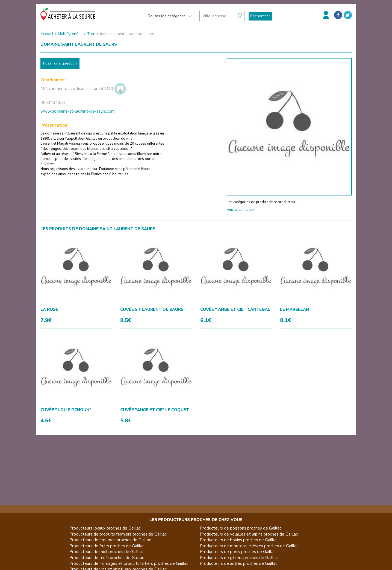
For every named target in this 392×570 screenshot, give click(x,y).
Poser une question (60, 63)
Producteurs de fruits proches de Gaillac (107, 546)
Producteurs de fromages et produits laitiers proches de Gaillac (129, 563)
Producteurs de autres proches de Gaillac (239, 563)
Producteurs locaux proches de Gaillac (105, 528)
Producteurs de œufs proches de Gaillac (107, 558)
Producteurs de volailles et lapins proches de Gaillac (249, 534)
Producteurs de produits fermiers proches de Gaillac (118, 534)
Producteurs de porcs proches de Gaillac (238, 552)
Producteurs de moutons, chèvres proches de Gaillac (249, 546)
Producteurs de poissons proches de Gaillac (241, 528)
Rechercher (260, 16)
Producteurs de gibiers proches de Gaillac (239, 558)
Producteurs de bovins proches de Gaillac (239, 540)
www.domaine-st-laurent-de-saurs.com (78, 111)
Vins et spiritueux (241, 210)
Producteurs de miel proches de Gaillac (106, 552)
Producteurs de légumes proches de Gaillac (110, 540)
